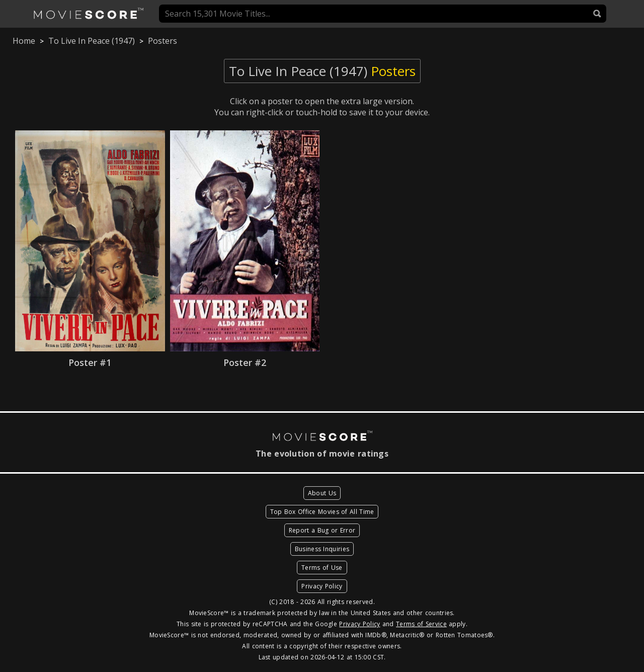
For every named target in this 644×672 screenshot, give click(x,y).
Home (24, 41)
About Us (322, 493)
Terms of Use (322, 568)
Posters (163, 41)
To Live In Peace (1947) (92, 41)
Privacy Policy (322, 586)
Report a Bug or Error (322, 530)
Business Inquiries (322, 549)
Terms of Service (421, 624)
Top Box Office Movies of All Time (322, 512)
